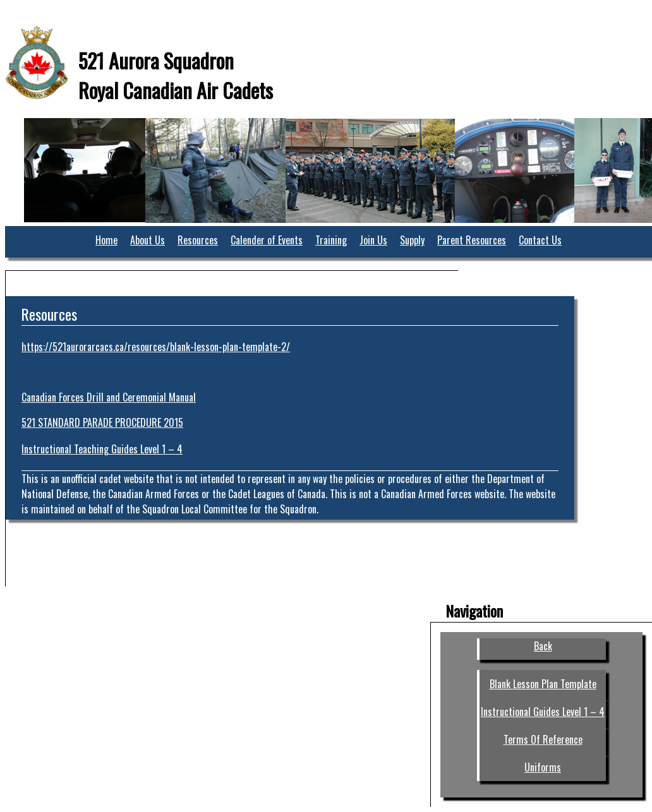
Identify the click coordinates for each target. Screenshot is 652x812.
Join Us (373, 240)
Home (106, 240)
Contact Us (540, 240)
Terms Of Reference (543, 739)
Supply (412, 240)
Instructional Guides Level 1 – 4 (543, 712)
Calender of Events (267, 240)
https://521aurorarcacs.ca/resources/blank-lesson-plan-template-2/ (156, 347)
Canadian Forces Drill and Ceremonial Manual (109, 397)
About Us (148, 240)
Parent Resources (472, 240)
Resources (198, 240)
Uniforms (543, 767)
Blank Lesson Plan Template (543, 684)
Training (331, 240)
